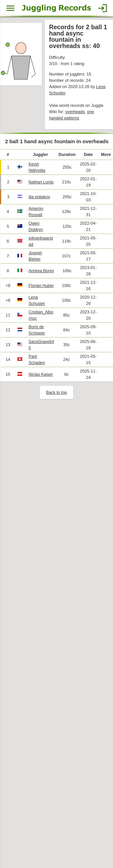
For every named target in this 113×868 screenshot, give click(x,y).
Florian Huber (41, 285)
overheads (75, 112)
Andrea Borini (41, 271)
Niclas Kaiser (41, 374)
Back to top (56, 392)
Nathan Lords (41, 182)
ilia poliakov (39, 197)
